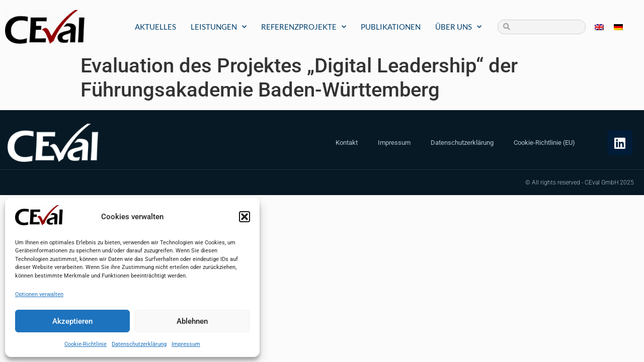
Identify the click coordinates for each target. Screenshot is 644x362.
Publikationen (391, 27)
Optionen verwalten (39, 294)
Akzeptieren (72, 321)
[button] (245, 217)
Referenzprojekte (304, 27)
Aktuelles (155, 27)
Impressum (186, 344)
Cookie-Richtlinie (86, 344)
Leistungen (219, 27)
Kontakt (347, 143)
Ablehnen (192, 321)
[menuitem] (599, 27)
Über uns (458, 27)
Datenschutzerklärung (139, 344)
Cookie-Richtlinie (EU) (544, 143)
